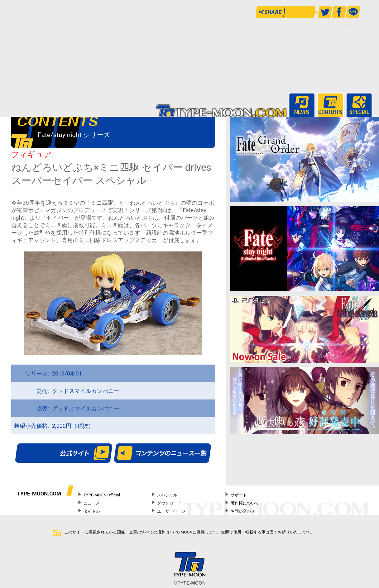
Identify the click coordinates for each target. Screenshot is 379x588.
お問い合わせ (243, 511)
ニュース (92, 503)
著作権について (245, 503)
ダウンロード (169, 503)
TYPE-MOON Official (102, 495)
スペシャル (167, 495)
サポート (239, 495)
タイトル (92, 511)
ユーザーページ (171, 511)
